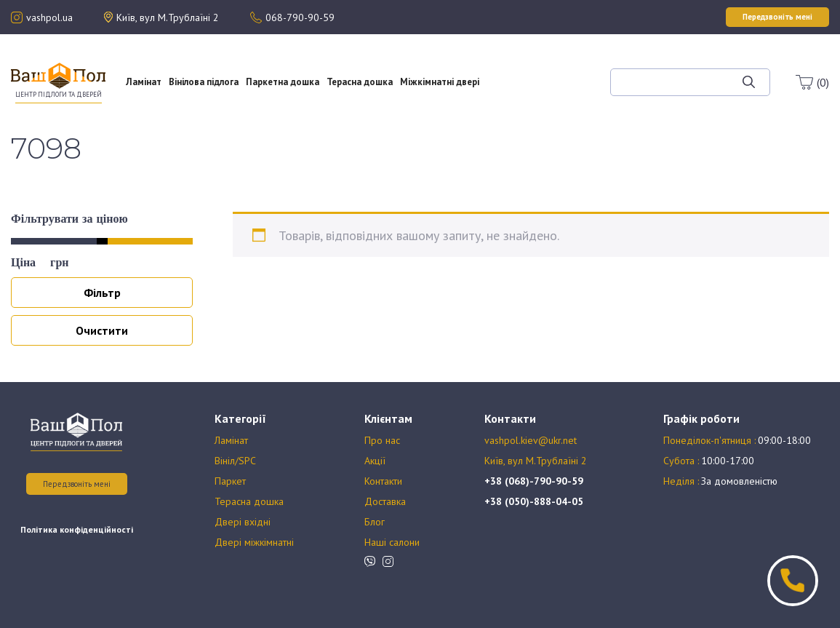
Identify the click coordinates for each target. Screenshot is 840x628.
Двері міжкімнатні (254, 542)
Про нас (532, 63)
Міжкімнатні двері (440, 82)
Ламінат (144, 82)
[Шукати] (749, 82)
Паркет (230, 481)
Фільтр (102, 293)
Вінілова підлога (204, 82)
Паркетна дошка (283, 82)
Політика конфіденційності (77, 529)
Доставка (385, 501)
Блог (543, 102)
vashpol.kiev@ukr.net (531, 440)
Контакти (383, 481)
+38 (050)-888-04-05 (534, 501)
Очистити (102, 330)
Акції (532, 76)
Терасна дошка (360, 82)
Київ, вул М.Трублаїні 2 (536, 461)
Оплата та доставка (532, 89)
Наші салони (392, 542)
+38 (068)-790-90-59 (534, 481)
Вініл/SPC (235, 461)
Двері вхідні (243, 522)
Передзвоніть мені (77, 484)
